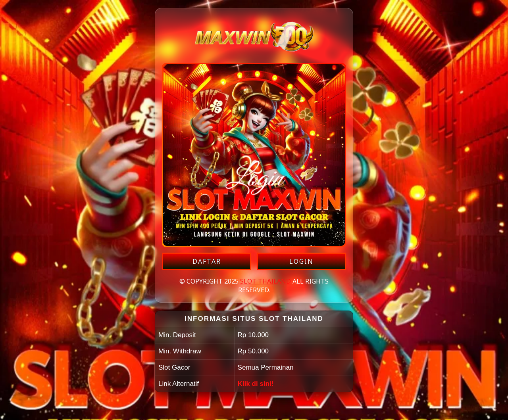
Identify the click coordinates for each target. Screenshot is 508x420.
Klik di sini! (256, 384)
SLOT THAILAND (266, 281)
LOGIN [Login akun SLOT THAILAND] (301, 261)
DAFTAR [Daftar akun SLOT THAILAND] (207, 261)
